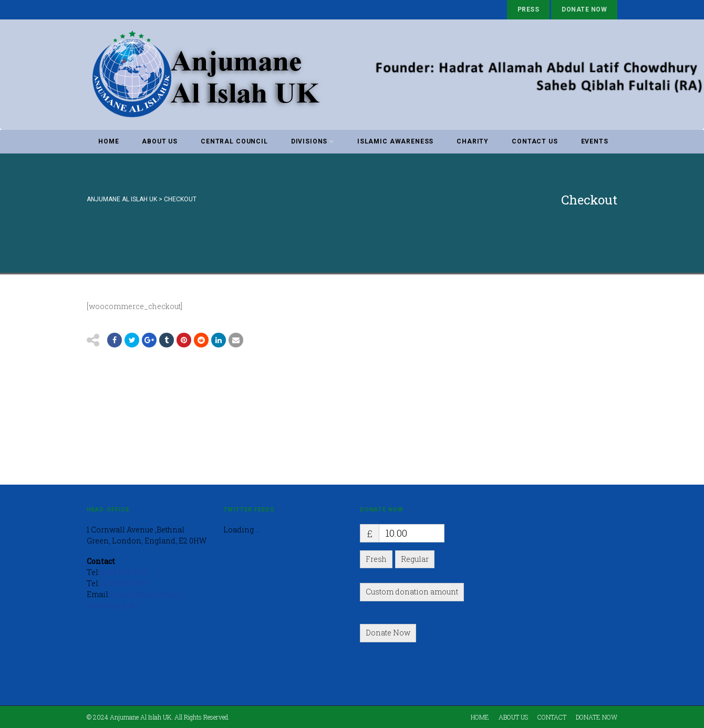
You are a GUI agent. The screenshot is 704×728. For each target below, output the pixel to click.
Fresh (376, 559)
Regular (415, 559)
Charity (473, 141)
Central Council (234, 141)
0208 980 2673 (124, 572)
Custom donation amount (412, 592)
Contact (552, 717)
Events (595, 141)
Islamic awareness (395, 141)
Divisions (313, 141)
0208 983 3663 (124, 583)
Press (528, 9)
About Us (160, 141)
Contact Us (535, 141)
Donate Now (584, 9)
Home (108, 141)
